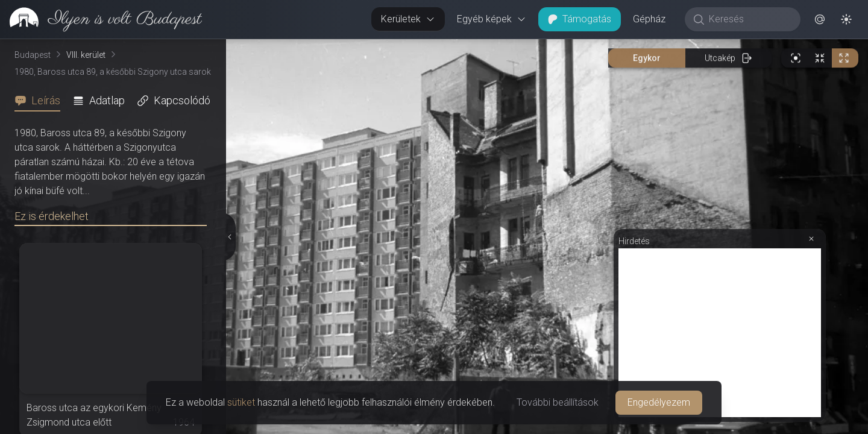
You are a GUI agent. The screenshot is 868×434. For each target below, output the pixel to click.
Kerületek (408, 19)
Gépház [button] (649, 19)
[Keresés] (749, 19)
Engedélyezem (659, 402)
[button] (820, 19)
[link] (101, 19)
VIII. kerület (86, 55)
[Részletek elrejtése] (230, 237)
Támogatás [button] (580, 19)
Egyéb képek (492, 19)
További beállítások (558, 402)
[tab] (41, 101)
